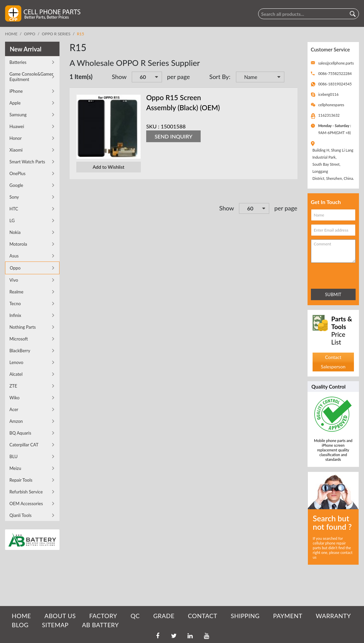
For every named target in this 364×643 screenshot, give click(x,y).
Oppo (30, 34)
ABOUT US (60, 616)
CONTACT (203, 616)
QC (135, 616)
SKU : (153, 126)
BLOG (20, 625)
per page (178, 77)
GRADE (164, 616)
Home (11, 34)
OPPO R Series (56, 34)
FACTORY (103, 616)
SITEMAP (55, 625)
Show (119, 77)
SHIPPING (245, 616)
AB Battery (100, 625)
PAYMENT (288, 616)
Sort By (219, 77)
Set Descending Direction (291, 78)
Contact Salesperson (333, 362)
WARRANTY (333, 616)
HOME (21, 616)
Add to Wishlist (109, 167)
